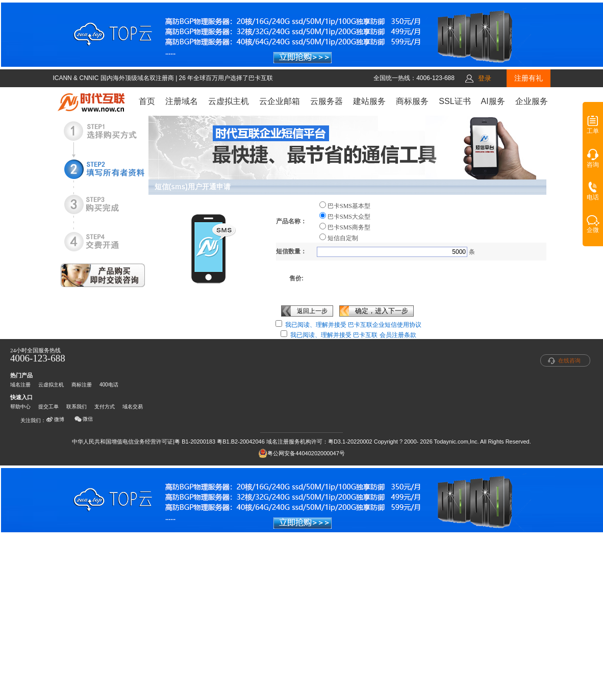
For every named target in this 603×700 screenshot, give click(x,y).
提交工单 (48, 407)
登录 (485, 78)
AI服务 (493, 101)
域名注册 (20, 385)
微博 (55, 420)
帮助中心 (20, 407)
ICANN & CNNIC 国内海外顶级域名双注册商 (114, 78)
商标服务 (412, 101)
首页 (147, 101)
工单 (593, 128)
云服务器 (326, 101)
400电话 (109, 385)
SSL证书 (455, 101)
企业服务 (532, 101)
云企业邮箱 (280, 101)
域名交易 (133, 407)
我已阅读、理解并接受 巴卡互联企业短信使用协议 (353, 325)
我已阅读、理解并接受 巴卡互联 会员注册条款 (353, 335)
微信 (84, 419)
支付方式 (105, 407)
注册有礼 (529, 78)
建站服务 (369, 101)
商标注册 (82, 385)
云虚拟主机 (229, 101)
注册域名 (182, 101)
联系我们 (77, 407)
